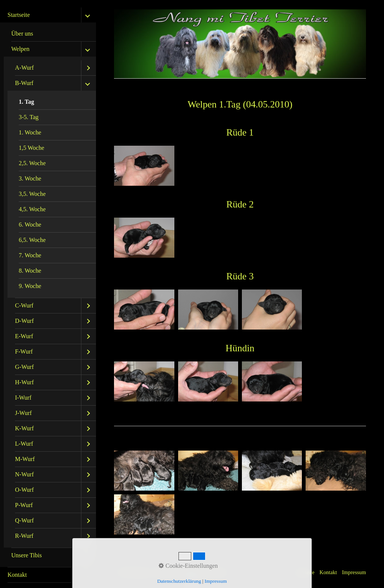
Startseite (19, 15)
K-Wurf (24, 428)
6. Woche (30, 225)
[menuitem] (48, 287)
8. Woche (30, 271)
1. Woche (30, 132)
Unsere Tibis (26, 555)
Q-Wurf (24, 520)
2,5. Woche (32, 163)
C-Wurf (24, 305)
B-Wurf (24, 83)
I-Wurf (23, 398)
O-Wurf (24, 490)
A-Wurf (24, 68)
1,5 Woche (31, 148)
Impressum (354, 572)
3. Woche (30, 178)
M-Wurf (25, 459)
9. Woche (30, 286)
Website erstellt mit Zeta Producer (192, 572)
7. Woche (30, 255)
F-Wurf (24, 351)
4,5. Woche (32, 209)
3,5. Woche (32, 194)
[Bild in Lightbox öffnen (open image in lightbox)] (144, 166)
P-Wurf (24, 505)
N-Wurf (24, 474)
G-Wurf (24, 367)
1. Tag (26, 102)
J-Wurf (23, 413)
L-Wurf (24, 444)
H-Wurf (24, 382)
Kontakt (17, 575)
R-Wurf (24, 536)
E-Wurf (24, 336)
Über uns (22, 34)
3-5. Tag (29, 117)
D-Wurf (24, 321)
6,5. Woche (32, 240)
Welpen (20, 49)
